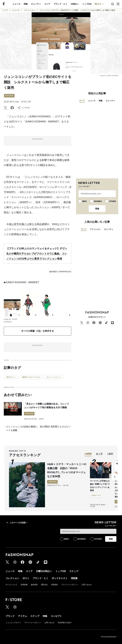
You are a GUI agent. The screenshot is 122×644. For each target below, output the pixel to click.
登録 (97, 209)
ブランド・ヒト (60, 4)
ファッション (30, 10)
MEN (84, 201)
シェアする (23, 108)
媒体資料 (34, 585)
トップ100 (87, 4)
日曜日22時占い (44, 571)
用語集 (74, 578)
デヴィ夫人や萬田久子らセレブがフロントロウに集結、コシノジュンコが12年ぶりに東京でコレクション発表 (37, 254)
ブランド (10, 616)
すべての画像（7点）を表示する (38, 331)
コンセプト (56, 616)
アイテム (22, 616)
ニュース (16, 4)
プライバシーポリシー (70, 585)
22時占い (75, 4)
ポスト (26, 578)
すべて (82, 101)
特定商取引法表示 (65, 623)
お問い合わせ (87, 585)
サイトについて (12, 585)
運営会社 (44, 585)
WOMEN (98, 201)
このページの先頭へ (16, 523)
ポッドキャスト (60, 578)
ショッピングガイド (13, 623)
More (100, 4)
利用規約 (55, 585)
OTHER (113, 201)
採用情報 (24, 585)
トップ (5, 10)
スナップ (74, 571)
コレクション (12, 578)
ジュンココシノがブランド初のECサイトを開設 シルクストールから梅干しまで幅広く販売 (77, 10)
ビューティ (36, 4)
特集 (26, 4)
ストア (47, 4)
